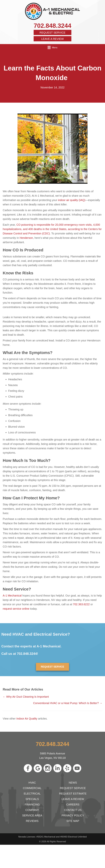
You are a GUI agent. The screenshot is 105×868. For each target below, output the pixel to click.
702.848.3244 (52, 26)
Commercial (32, 788)
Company (32, 810)
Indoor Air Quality (27, 719)
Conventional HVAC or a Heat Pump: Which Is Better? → (68, 703)
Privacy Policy (73, 815)
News (73, 783)
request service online (16, 609)
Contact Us (73, 810)
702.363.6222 (81, 604)
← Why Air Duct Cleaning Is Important (26, 697)
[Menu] (52, 47)
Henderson (26, 238)
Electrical (32, 794)
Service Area (32, 815)
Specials (32, 799)
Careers (73, 805)
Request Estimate (73, 794)
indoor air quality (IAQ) (72, 200)
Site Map (73, 821)
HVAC (32, 783)
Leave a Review (52, 39)
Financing (32, 805)
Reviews (32, 821)
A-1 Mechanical (12, 596)
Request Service (52, 33)
